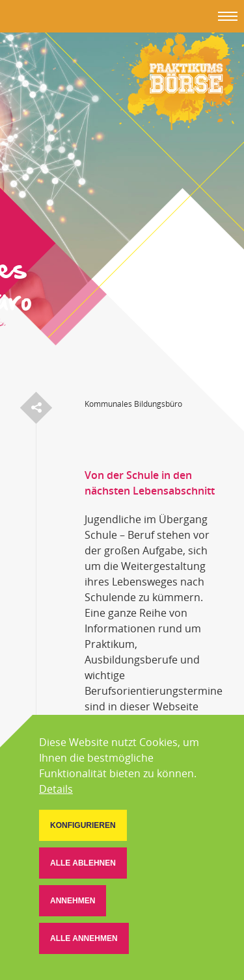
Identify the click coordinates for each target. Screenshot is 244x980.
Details (56, 789)
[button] (83, 825)
